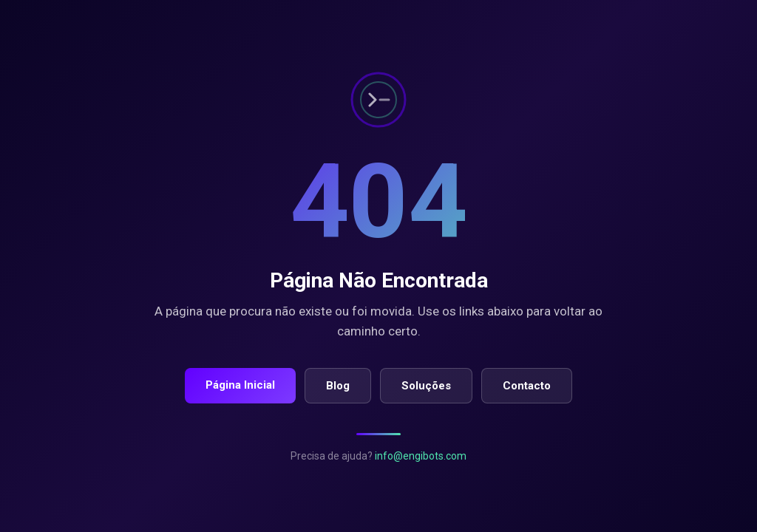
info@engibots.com (421, 456)
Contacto (527, 386)
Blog (338, 386)
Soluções (426, 386)
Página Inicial (240, 385)
